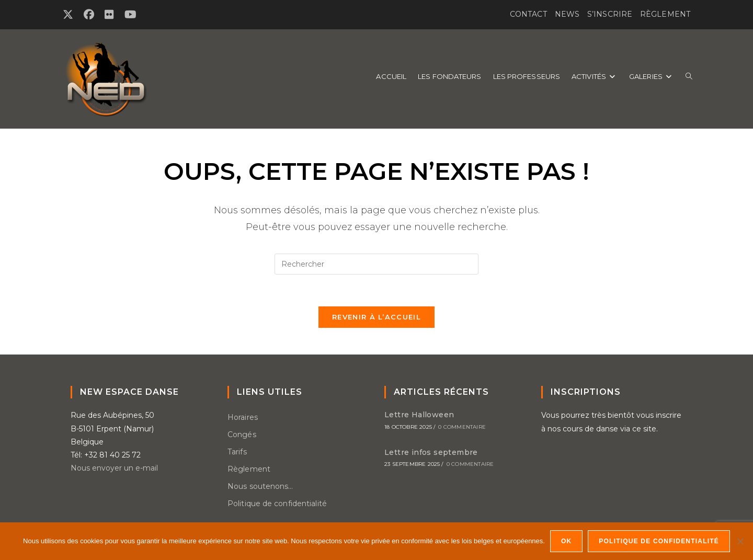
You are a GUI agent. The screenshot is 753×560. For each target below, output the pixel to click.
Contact (528, 14)
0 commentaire (462, 427)
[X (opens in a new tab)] (71, 15)
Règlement (665, 14)
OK (566, 541)
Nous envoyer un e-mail (114, 468)
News (567, 14)
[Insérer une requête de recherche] (376, 264)
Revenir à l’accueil (376, 317)
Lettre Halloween (419, 415)
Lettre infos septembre (431, 452)
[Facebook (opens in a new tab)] (89, 15)
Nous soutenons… (260, 486)
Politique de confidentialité (277, 504)
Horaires (243, 417)
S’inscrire (610, 14)
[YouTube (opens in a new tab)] (130, 15)
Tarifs (237, 452)
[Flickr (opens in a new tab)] (109, 15)
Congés (242, 435)
